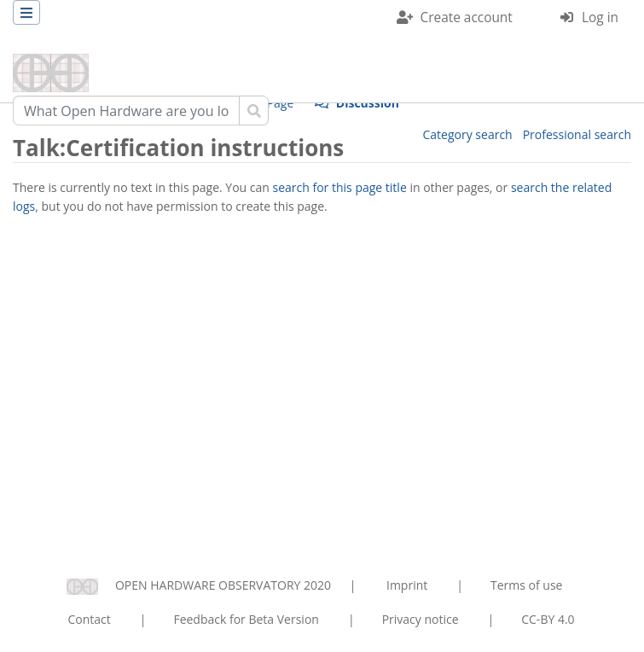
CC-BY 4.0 (548, 619)
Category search (468, 134)
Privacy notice (421, 619)
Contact (89, 619)
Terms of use (526, 585)
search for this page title (340, 187)
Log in (600, 17)
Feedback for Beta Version (246, 619)
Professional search (577, 134)
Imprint (407, 585)
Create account (467, 17)
